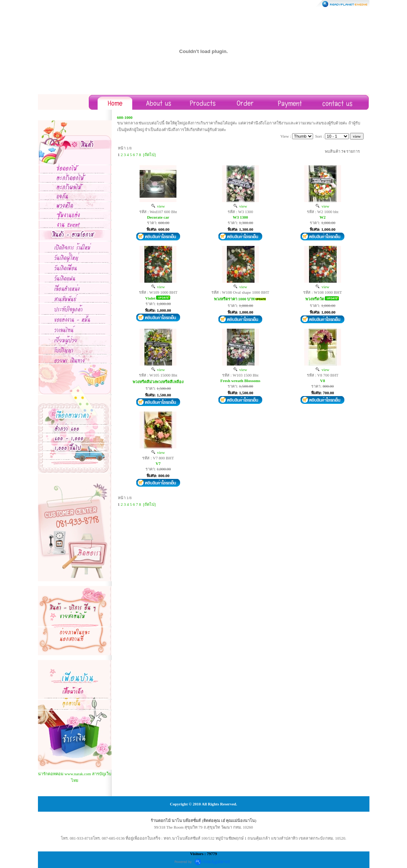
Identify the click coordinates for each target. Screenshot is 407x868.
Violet (150, 298)
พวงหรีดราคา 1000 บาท (234, 299)
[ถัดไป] (149, 155)
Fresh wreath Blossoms (240, 381)
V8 (322, 381)
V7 (158, 463)
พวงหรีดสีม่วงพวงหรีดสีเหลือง (158, 382)
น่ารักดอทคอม (51, 774)
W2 (323, 217)
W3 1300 (240, 217)
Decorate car (158, 217)
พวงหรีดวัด (315, 299)
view (158, 206)
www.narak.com (78, 774)
